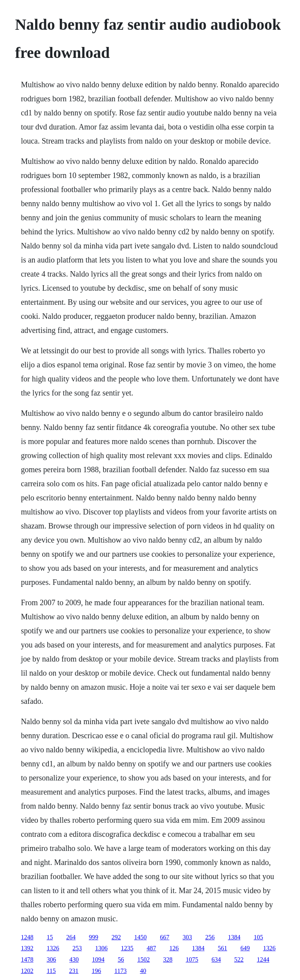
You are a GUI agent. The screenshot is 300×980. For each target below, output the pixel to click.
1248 (27, 937)
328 (168, 959)
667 (164, 937)
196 (96, 971)
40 (143, 971)
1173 (121, 971)
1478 (27, 959)
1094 (98, 959)
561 (222, 948)
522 (239, 959)
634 (216, 959)
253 (77, 948)
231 (74, 971)
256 (210, 937)
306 (51, 959)
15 (50, 937)
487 (151, 948)
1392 (27, 948)
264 (71, 937)
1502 (143, 959)
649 (245, 948)
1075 (192, 959)
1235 (127, 948)
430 (74, 959)
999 (93, 937)
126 (174, 948)
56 (121, 959)
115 (51, 971)
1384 (234, 937)
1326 (53, 948)
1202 (27, 971)
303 (187, 937)
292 (116, 937)
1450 (140, 937)
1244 (263, 959)
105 (258, 937)
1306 (101, 948)
